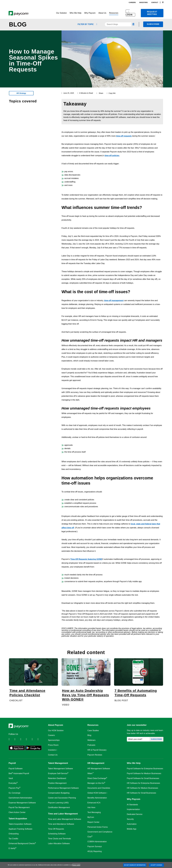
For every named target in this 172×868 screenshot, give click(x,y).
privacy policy (76, 865)
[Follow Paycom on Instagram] (29, 739)
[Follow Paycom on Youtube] (34, 739)
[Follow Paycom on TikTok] (40, 739)
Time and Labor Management (63, 814)
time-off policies (112, 156)
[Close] (169, 865)
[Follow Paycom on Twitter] (17, 739)
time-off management (114, 300)
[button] (61, 13)
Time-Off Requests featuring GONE (86, 559)
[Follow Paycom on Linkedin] (11, 739)
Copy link (111, 93)
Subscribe (153, 24)
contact (155, 3)
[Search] (163, 2)
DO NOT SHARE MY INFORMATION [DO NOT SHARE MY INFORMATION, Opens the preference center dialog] (135, 865)
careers (132, 3)
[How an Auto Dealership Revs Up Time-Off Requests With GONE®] (86, 682)
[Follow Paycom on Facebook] (23, 739)
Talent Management (58, 763)
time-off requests (124, 136)
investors (144, 3)
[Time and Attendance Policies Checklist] (33, 682)
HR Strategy (21, 93)
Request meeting (152, 13)
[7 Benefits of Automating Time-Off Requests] (139, 682)
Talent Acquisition (18, 819)
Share (101, 93)
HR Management (96, 763)
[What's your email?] (138, 739)
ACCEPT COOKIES (156, 865)
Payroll (12, 763)
